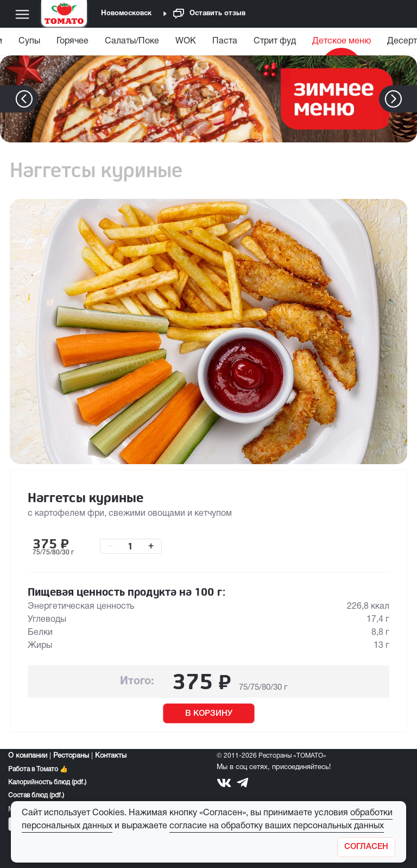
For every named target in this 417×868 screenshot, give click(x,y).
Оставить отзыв (209, 14)
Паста (225, 41)
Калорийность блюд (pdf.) (47, 782)
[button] (410, 99)
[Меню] (22, 14)
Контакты (111, 756)
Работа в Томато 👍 (38, 769)
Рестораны (71, 756)
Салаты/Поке (132, 41)
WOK (186, 41)
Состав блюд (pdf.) (36, 795)
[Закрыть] (366, 847)
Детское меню (342, 41)
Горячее (72, 41)
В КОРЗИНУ (209, 714)
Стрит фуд (275, 41)
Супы (29, 41)
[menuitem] (29, 44)
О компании (28, 756)
